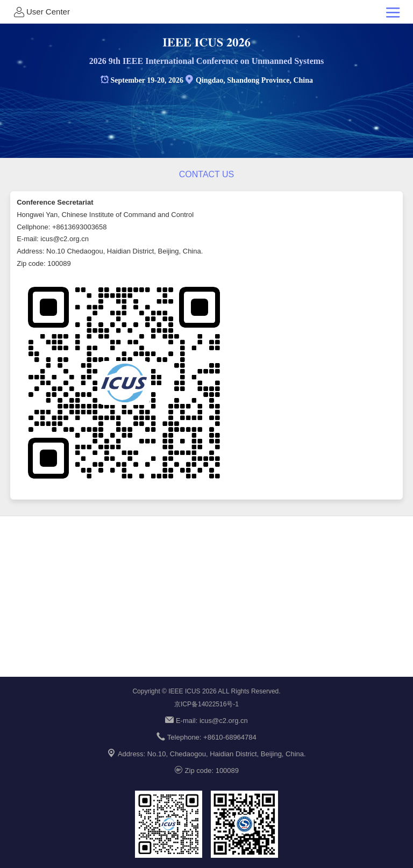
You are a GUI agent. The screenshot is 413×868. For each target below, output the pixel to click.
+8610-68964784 (230, 737)
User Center (41, 12)
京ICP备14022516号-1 (206, 704)
